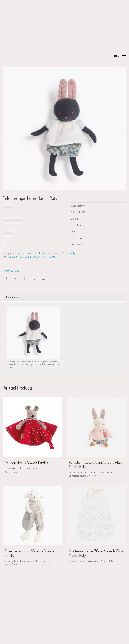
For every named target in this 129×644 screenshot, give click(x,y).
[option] (64, 129)
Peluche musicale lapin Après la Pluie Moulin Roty (96, 464)
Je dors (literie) (77, 561)
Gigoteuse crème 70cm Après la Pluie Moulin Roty (96, 553)
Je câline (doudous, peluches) (31, 253)
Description (12, 297)
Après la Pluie (16, 257)
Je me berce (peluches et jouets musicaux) (92, 472)
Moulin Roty (69, 253)
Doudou (28, 257)
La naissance (55, 253)
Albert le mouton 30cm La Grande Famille (29, 553)
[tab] (64, 298)
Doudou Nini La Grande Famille (26, 463)
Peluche (51, 257)
